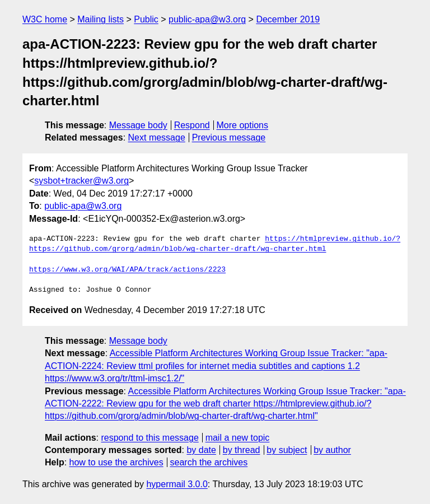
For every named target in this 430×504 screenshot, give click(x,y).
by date (201, 450)
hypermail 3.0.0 (177, 484)
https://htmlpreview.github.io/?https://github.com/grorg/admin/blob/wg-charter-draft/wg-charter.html (215, 244)
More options (243, 125)
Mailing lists (101, 19)
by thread (242, 450)
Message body (138, 125)
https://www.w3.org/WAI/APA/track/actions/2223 (127, 270)
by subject (287, 450)
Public (146, 19)
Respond (192, 125)
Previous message (229, 137)
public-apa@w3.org (207, 19)
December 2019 (288, 19)
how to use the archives (116, 462)
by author (332, 450)
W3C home (45, 19)
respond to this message (149, 438)
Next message (157, 137)
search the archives (209, 462)
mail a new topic (238, 438)
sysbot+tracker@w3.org (81, 181)
